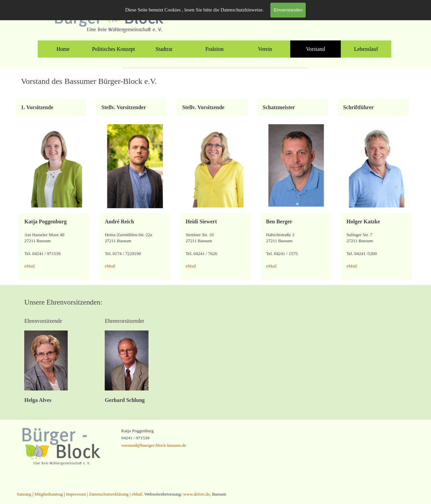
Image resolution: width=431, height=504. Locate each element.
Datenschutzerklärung (109, 494)
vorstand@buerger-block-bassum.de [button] (154, 445)
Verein (265, 49)
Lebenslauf (366, 49)
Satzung (371, 12)
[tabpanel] (352, 11)
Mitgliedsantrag (341, 12)
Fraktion (214, 49)
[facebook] (255, 13)
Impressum (76, 494)
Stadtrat (164, 49)
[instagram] (270, 13)
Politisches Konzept (113, 49)
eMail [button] (29, 266)
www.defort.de (196, 494)
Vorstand (316, 49)
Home (63, 49)
